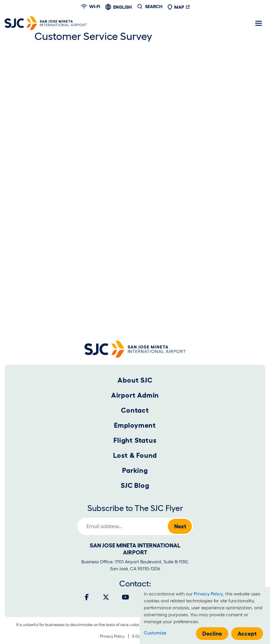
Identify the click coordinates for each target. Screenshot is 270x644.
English (122, 7)
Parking (135, 470)
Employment (135, 425)
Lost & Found (135, 455)
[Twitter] (106, 597)
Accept (247, 634)
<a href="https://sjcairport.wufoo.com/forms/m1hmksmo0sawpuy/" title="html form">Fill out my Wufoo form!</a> (135, 189)
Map (176, 7)
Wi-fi (91, 6)
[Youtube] (125, 597)
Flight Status (135, 440)
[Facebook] (87, 597)
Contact (135, 410)
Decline (212, 634)
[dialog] (205, 616)
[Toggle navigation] (258, 23)
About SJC (135, 380)
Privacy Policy (112, 636)
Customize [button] (155, 633)
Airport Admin (135, 395)
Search (154, 6)
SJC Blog (135, 485)
